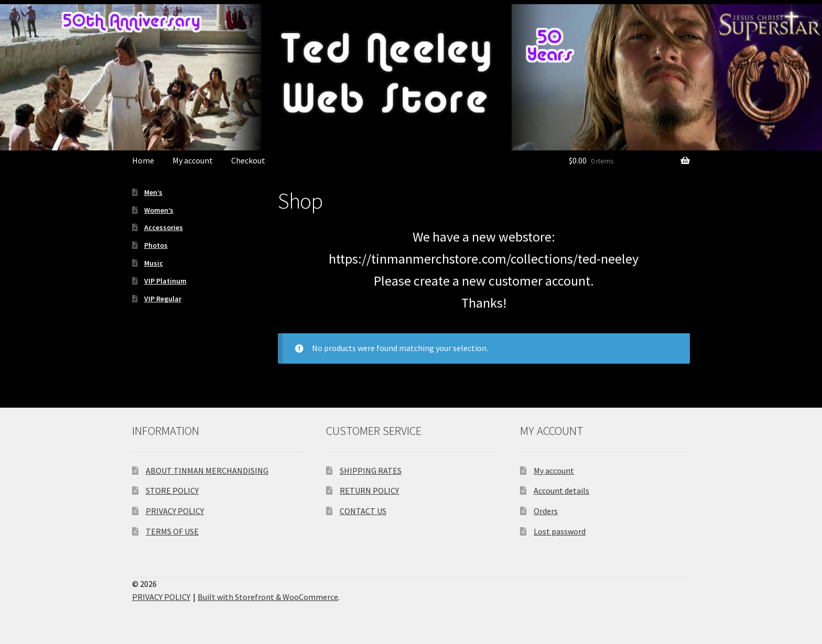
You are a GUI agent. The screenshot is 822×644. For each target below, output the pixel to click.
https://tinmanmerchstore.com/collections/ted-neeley (484, 259)
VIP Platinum (165, 281)
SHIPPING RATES (371, 471)
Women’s (159, 210)
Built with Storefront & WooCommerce (268, 597)
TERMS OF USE (172, 531)
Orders (546, 511)
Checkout (248, 160)
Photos (156, 245)
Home (143, 160)
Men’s (153, 192)
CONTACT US (363, 511)
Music (154, 263)
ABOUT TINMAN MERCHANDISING (207, 471)
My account (193, 160)
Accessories (164, 227)
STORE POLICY (172, 490)
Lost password (560, 531)
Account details (561, 490)
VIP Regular (163, 299)
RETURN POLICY (369, 490)
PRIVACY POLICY (175, 511)
